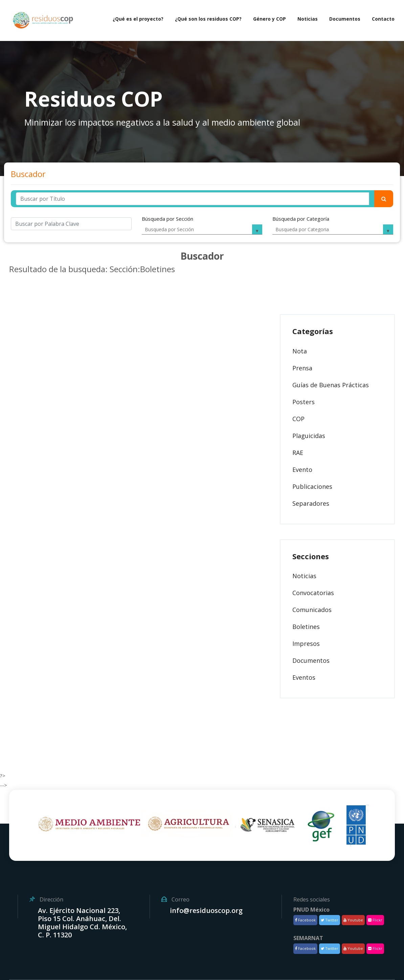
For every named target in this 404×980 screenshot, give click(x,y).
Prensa (302, 368)
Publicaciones (312, 486)
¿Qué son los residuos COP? (208, 19)
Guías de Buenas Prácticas (331, 385)
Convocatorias (313, 593)
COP (298, 419)
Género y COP (270, 19)
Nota (300, 351)
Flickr (375, 920)
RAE (298, 453)
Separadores (311, 503)
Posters (304, 402)
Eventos (304, 677)
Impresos (306, 644)
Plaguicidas (309, 436)
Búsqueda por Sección (167, 219)
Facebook (305, 920)
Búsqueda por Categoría (301, 219)
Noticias (308, 19)
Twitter (330, 920)
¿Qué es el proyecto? (138, 19)
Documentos (345, 19)
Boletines (306, 627)
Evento (302, 470)
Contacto (383, 19)
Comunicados (312, 610)
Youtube (353, 920)
